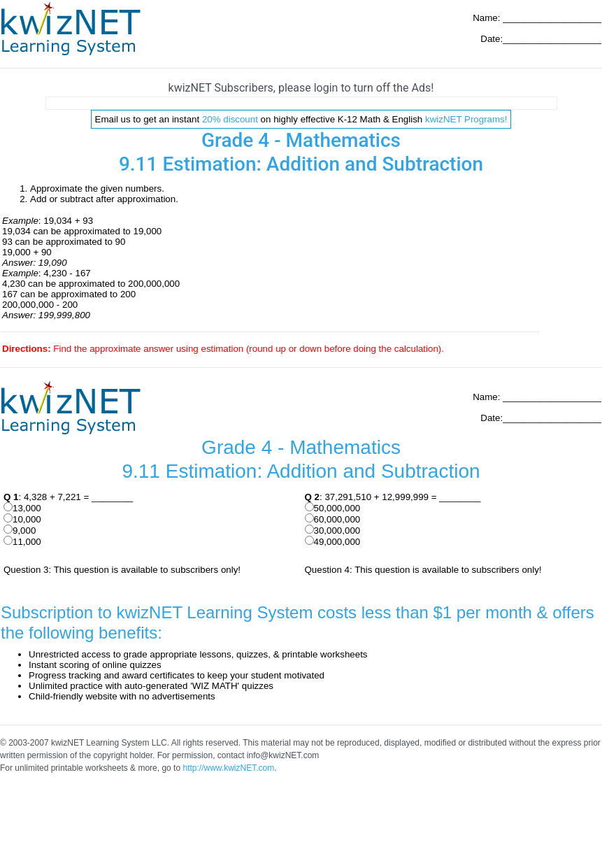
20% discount (230, 119)
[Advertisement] (301, 103)
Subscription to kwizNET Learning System (157, 612)
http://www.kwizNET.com (228, 768)
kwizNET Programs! (466, 119)
